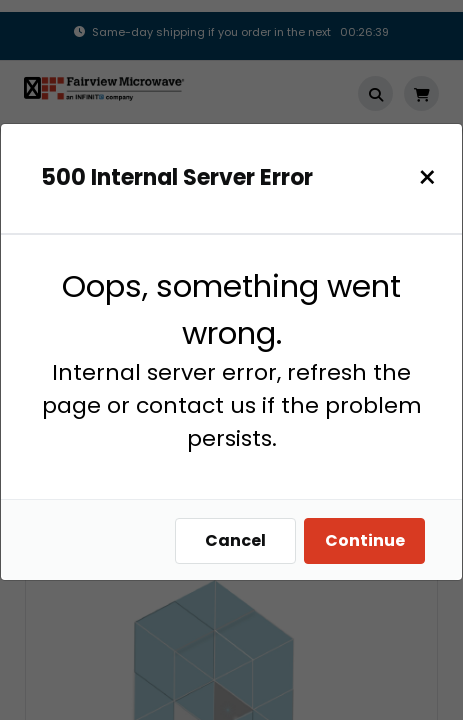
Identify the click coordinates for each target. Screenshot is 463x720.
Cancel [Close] (235, 540)
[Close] (427, 177)
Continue (365, 540)
